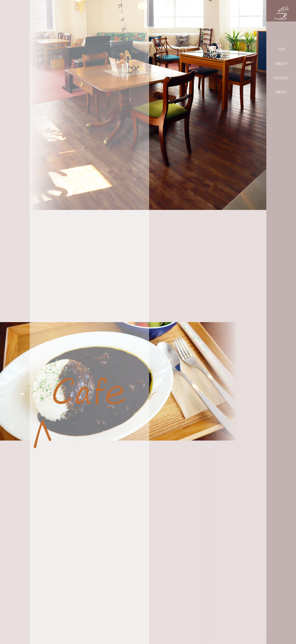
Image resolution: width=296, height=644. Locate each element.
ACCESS (281, 78)
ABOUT (281, 63)
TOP (281, 49)
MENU (281, 92)
